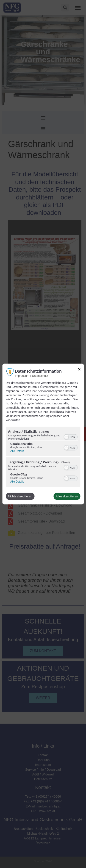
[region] (43, 457)
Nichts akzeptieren (20, 496)
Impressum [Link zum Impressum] (22, 376)
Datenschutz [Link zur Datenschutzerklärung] (40, 376)
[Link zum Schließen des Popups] (79, 370)
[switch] (71, 437)
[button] (66, 437)
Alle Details (17, 451)
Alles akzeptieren (67, 496)
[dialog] (43, 434)
